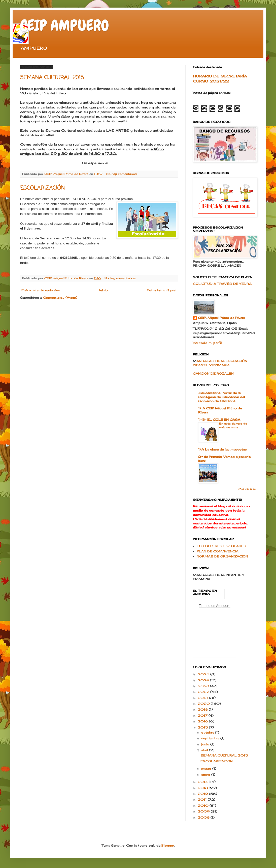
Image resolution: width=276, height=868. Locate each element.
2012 (203, 794)
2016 (203, 721)
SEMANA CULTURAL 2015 (52, 78)
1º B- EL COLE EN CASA (219, 420)
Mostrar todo (247, 489)
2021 (203, 698)
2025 (204, 674)
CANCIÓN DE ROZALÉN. (214, 373)
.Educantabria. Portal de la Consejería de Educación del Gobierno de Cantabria (222, 397)
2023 (204, 686)
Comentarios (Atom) (60, 298)
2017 (203, 716)
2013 (203, 788)
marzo (207, 768)
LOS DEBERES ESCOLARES (221, 546)
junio (206, 744)
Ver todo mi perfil (207, 343)
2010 (204, 806)
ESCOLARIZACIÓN (42, 188)
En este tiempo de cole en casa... (233, 425)
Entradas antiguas (162, 290)
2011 (203, 800)
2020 (204, 704)
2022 (204, 692)
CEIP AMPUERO (65, 25)
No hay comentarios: (122, 174)
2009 (204, 811)
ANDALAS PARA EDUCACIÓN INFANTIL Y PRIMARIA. (220, 363)
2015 (203, 727)
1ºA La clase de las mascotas (222, 449)
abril (205, 750)
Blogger (168, 845)
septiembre (211, 738)
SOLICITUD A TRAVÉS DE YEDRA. (222, 284)
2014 (203, 782)
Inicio (104, 290)
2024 (204, 680)
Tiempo (204, 606)
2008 (204, 817)
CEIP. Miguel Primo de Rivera (221, 318)
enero (206, 775)
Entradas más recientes (41, 290)
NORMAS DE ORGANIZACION (222, 556)
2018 (203, 709)
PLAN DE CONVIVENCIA (218, 551)
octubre (208, 732)
